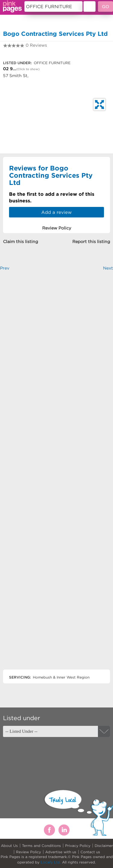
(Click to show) (28, 69)
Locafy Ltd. (51, 862)
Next (108, 268)
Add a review (56, 212)
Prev (5, 268)
